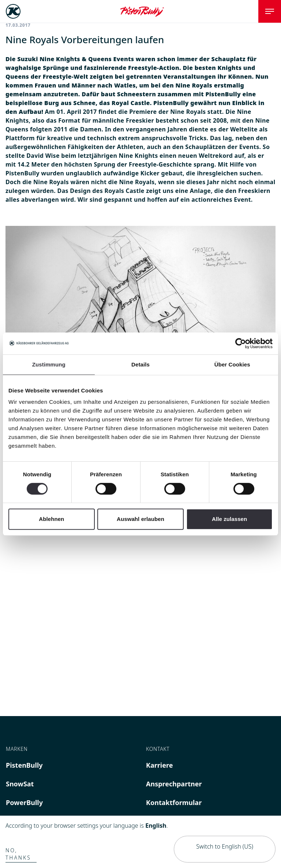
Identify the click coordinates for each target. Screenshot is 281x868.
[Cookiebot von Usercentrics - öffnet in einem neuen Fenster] (241, 343)
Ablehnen (51, 519)
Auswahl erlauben (140, 519)
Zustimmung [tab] (49, 364)
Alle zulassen (229, 519)
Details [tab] (140, 364)
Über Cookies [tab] (232, 364)
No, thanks (18, 854)
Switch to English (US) (225, 846)
